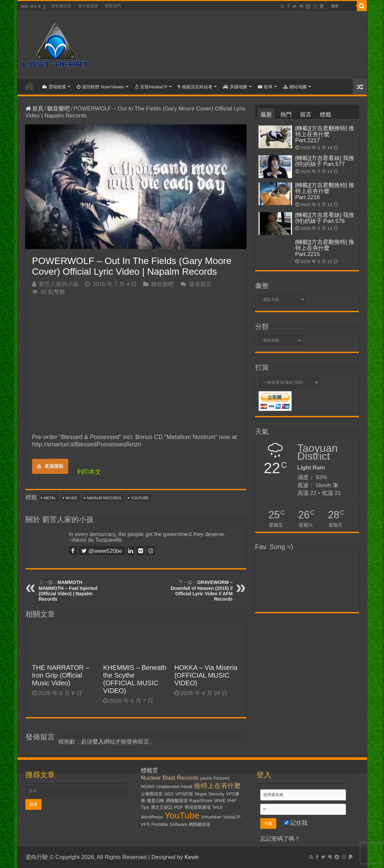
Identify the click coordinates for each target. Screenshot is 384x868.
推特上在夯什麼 (217, 786)
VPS (145, 824)
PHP (232, 801)
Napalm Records (104, 498)
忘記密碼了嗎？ (280, 839)
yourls (206, 778)
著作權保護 (88, 6)
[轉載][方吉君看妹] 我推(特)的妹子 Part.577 (325, 161)
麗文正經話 (162, 807)
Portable (160, 824)
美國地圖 (235, 87)
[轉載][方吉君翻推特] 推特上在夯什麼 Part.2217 (325, 134)
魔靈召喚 (156, 801)
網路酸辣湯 (177, 801)
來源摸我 (50, 466)
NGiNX (148, 787)
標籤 (325, 115)
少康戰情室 (152, 794)
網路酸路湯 (200, 824)
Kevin (192, 857)
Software (178, 824)
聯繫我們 (113, 6)
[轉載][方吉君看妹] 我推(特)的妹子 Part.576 (325, 218)
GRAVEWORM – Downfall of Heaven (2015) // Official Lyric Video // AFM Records (202, 591)
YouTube (140, 498)
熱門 (286, 115)
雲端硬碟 (54, 87)
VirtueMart (211, 817)
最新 (266, 115)
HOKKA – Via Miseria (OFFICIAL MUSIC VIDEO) (206, 675)
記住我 (296, 823)
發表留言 (200, 284)
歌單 (265, 87)
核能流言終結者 (195, 87)
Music (71, 498)
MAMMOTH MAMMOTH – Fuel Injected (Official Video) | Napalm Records (68, 591)
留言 (306, 115)
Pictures (222, 778)
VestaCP (232, 817)
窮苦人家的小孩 (59, 284)
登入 (98, 742)
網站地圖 (295, 87)
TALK (217, 807)
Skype (201, 794)
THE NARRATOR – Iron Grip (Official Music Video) (61, 675)
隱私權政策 (61, 6)
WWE (220, 801)
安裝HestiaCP (151, 87)
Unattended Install (174, 787)
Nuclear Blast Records (170, 778)
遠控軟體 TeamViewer (101, 87)
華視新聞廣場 (198, 807)
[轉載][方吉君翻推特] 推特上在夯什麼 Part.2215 (325, 248)
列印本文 (89, 472)
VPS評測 (184, 794)
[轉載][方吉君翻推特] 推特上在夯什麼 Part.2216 (325, 191)
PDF (178, 807)
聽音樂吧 (59, 109)
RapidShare (201, 801)
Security (216, 794)
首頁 (29, 86)
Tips (145, 807)
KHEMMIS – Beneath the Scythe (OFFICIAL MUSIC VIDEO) (135, 679)
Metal (50, 498)
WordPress (152, 817)
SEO (169, 794)
